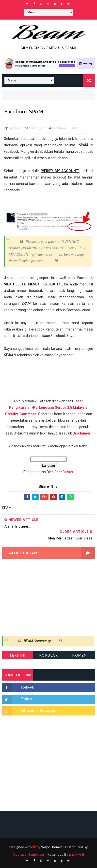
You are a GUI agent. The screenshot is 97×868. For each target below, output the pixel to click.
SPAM (73, 128)
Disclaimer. (82, 433)
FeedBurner (64, 472)
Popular (49, 655)
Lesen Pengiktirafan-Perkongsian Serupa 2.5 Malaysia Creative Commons (46, 408)
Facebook (59, 128)
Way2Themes (52, 847)
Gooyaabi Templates (29, 854)
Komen (80, 655)
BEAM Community (37, 641)
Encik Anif (77, 854)
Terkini (17, 655)
